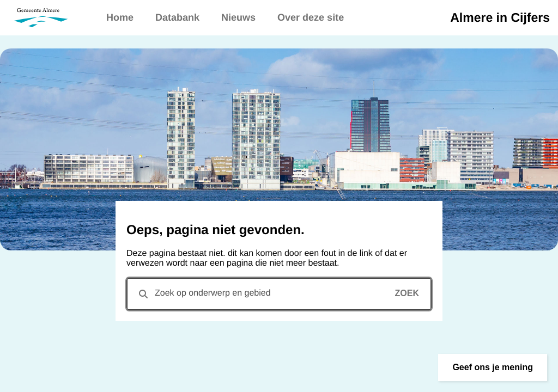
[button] (493, 367)
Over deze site (311, 17)
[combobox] (279, 294)
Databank (177, 17)
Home (120, 17)
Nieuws (238, 17)
